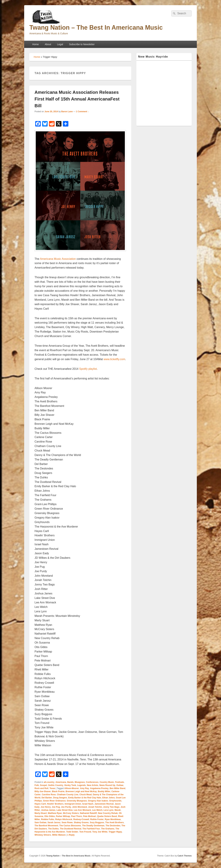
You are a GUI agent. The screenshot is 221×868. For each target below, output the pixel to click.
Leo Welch (97, 810)
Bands (70, 782)
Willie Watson (59, 835)
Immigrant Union (73, 804)
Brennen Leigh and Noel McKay (81, 791)
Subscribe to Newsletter (82, 44)
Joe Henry (46, 807)
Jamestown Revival (104, 804)
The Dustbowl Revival (71, 829)
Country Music (107, 782)
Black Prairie (58, 791)
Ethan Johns (109, 798)
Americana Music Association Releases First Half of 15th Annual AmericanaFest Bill (77, 99)
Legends (81, 785)
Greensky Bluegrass (77, 801)
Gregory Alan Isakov (98, 801)
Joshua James (48, 810)
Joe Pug (56, 807)
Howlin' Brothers (55, 804)
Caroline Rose (49, 795)
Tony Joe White (100, 832)
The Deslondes (113, 826)
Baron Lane (67, 112)
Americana (61, 782)
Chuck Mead (86, 795)
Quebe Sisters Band (107, 816)
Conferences (92, 782)
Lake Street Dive (64, 810)
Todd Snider (72, 832)
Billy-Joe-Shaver (43, 791)
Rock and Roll (41, 788)
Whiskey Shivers (43, 835)
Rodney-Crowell (81, 819)
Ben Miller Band (117, 788)
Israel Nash (88, 804)
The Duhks (53, 829)
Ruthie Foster (97, 819)
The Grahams (108, 829)
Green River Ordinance (54, 801)
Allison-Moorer (72, 788)
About (48, 44)
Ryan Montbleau (113, 819)
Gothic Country (56, 785)
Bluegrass (80, 782)
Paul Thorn (77, 816)
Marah (118, 810)
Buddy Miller (104, 791)
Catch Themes (185, 856)
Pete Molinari (90, 816)
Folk (37, 785)
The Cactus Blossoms (70, 826)
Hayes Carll (40, 804)
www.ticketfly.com (114, 359)
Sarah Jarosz (54, 822)
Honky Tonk (70, 785)
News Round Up (107, 785)
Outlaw (120, 785)
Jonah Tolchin (95, 807)
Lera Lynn (109, 810)
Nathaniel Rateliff (88, 813)
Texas (52, 788)
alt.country (49, 782)
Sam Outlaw (40, 822)
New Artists (93, 785)
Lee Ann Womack (82, 810)
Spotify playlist (88, 369)
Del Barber (47, 798)
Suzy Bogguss (97, 822)
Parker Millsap (63, 816)
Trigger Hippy (115, 832)
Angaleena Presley (99, 788)
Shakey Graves (81, 822)
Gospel (43, 785)
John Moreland (80, 807)
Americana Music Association (58, 259)
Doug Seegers (60, 798)
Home (35, 44)
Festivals (120, 782)
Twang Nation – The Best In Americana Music (96, 27)
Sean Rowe (67, 822)
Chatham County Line (68, 795)
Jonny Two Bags (111, 807)
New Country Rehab (108, 813)
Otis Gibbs (50, 816)
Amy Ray (84, 788)
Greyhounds (115, 801)
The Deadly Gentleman (93, 826)
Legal (60, 44)
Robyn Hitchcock (64, 819)
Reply (71, 835)
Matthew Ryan (55, 813)
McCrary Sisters (71, 813)
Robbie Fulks (48, 819)
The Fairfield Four (91, 829)
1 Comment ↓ (82, 112)
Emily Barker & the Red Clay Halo (85, 798)
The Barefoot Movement (46, 826)
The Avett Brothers (115, 822)
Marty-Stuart (41, 813)
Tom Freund (85, 832)
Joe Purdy (66, 807)
